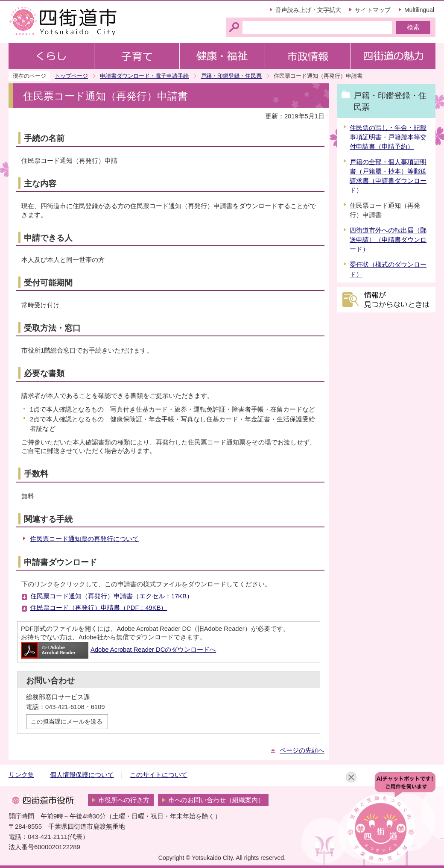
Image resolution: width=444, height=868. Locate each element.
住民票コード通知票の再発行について (84, 539)
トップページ (71, 76)
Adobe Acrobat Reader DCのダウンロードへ (118, 650)
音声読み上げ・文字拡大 (308, 10)
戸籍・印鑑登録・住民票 (231, 76)
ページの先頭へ (302, 750)
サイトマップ (373, 10)
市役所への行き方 (124, 800)
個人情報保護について (82, 775)
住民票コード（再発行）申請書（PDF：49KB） (99, 608)
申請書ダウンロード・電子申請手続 (144, 76)
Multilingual (419, 10)
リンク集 (21, 775)
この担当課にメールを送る (67, 721)
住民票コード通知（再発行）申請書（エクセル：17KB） (112, 596)
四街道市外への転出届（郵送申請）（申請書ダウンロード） (388, 240)
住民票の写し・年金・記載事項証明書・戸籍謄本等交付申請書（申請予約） (388, 137)
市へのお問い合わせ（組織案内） (216, 800)
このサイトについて (159, 775)
